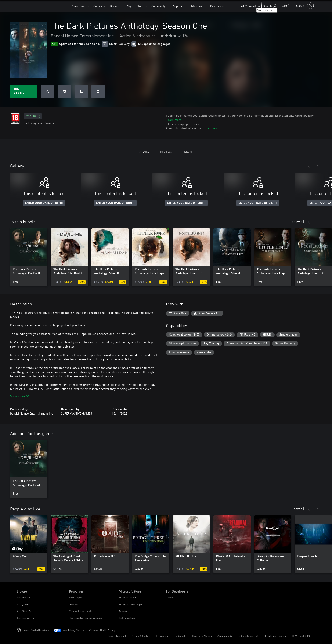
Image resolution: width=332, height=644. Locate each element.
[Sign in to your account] (305, 6)
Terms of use (162, 636)
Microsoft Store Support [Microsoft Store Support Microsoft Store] (131, 604)
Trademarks (180, 636)
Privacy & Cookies (141, 636)
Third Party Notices (202, 636)
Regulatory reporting (276, 636)
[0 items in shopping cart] (287, 5)
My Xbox (197, 6)
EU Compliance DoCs (248, 636)
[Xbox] (59, 6)
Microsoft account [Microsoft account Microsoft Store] (128, 598)
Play (129, 6)
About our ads (225, 636)
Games (98, 6)
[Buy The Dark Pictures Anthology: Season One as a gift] (81, 91)
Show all (298, 222)
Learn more (174, 120)
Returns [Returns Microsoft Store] (123, 611)
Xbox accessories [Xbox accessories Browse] (25, 618)
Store (140, 6)
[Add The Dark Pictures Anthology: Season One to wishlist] (47, 91)
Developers (217, 6)
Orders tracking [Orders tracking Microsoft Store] (127, 618)
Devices (115, 6)
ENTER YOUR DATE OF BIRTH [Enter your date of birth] (44, 203)
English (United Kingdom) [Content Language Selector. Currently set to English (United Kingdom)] (36, 630)
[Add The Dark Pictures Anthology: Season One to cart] (64, 91)
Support (178, 6)
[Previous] (309, 166)
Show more (20, 396)
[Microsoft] (31, 6)
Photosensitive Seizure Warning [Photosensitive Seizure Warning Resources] (85, 618)
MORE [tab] (188, 152)
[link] (29, 257)
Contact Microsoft (117, 636)
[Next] (318, 166)
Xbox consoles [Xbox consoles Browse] (24, 598)
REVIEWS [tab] (166, 152)
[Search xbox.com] (270, 5)
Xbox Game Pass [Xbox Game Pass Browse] (25, 611)
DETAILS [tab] (144, 152)
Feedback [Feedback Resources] (74, 604)
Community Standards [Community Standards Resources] (80, 611)
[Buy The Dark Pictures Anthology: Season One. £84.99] (24, 91)
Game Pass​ (79, 6)
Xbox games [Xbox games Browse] (23, 604)
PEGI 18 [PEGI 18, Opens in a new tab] (33, 116)
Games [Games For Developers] (170, 598)
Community (158, 6)
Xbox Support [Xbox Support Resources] (76, 598)
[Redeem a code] (98, 91)
